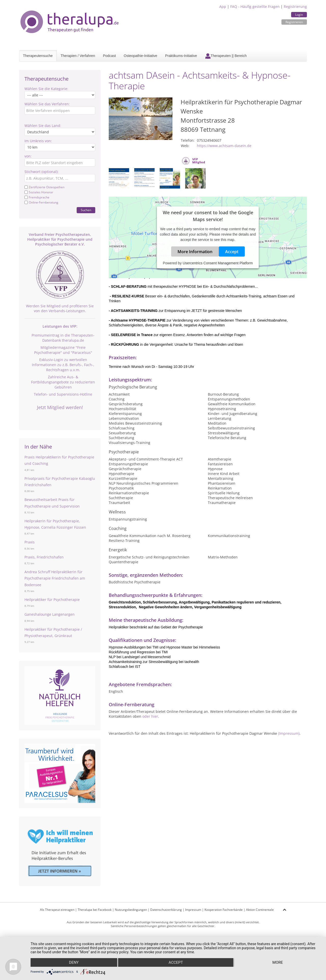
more (278, 962)
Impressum (193, 910)
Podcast (109, 56)
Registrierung (295, 6)
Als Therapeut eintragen (57, 910)
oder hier (150, 716)
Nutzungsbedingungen (131, 910)
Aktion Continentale (260, 910)
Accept (232, 252)
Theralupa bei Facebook (95, 910)
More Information (195, 252)
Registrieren (294, 22)
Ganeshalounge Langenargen (50, 614)
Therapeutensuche (38, 56)
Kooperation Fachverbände (224, 910)
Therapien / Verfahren (78, 56)
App (223, 6)
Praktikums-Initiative (181, 56)
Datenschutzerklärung (166, 910)
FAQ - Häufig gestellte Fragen (255, 6)
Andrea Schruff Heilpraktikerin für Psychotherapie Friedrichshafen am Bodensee (55, 578)
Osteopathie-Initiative (141, 56)
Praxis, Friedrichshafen (44, 557)
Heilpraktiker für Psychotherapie (52, 600)
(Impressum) (289, 733)
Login (299, 15)
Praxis (30, 542)
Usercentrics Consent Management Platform (218, 263)
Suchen (86, 210)
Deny (74, 962)
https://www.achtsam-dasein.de (224, 146)
